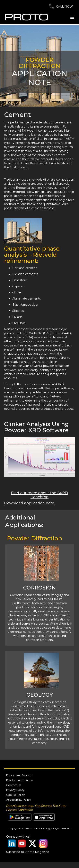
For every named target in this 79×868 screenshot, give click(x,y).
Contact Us (14, 785)
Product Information (20, 780)
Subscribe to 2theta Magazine (28, 852)
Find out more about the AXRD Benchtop (39, 495)
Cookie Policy (15, 795)
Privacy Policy (15, 790)
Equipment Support (19, 775)
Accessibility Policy (19, 800)
